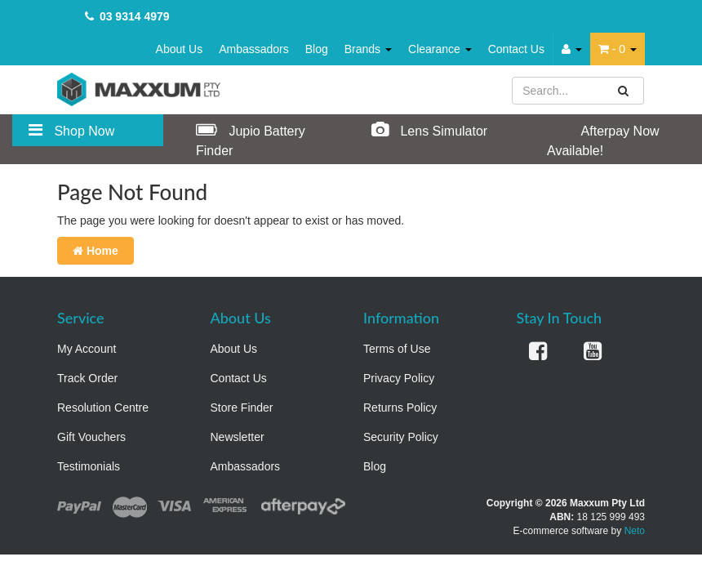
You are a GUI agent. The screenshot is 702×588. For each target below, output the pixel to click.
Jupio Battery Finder (251, 139)
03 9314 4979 (135, 16)
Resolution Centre (103, 408)
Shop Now (71, 130)
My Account (87, 349)
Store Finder (242, 408)
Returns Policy (400, 408)
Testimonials (89, 466)
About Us (180, 49)
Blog (317, 49)
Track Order (87, 378)
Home (96, 251)
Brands (368, 49)
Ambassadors (254, 49)
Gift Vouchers (91, 437)
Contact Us (516, 49)
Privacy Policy (399, 378)
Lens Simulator (429, 130)
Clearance (440, 49)
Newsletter (238, 437)
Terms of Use (397, 349)
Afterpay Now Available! (603, 139)
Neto (635, 531)
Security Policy (401, 437)
